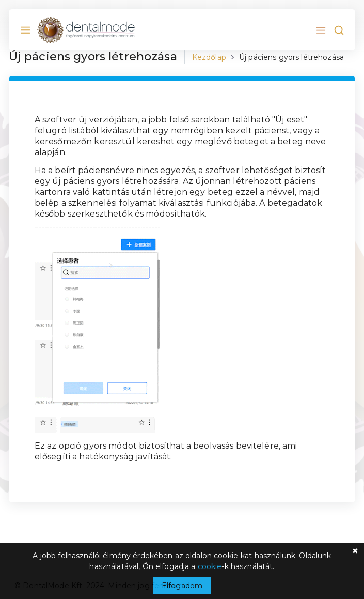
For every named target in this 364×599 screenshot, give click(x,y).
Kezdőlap (209, 57)
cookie (210, 566)
